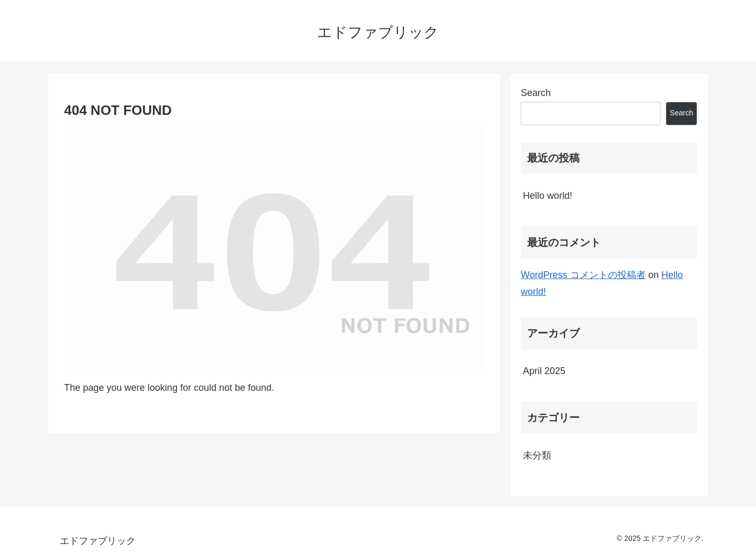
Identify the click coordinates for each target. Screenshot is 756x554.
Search (536, 93)
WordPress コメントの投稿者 (583, 275)
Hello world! (548, 196)
